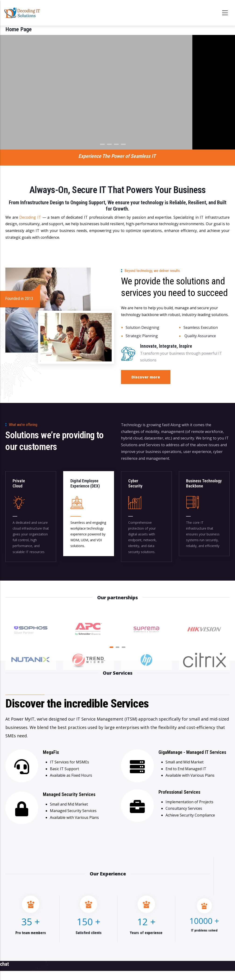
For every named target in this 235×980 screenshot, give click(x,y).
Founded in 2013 (19, 298)
